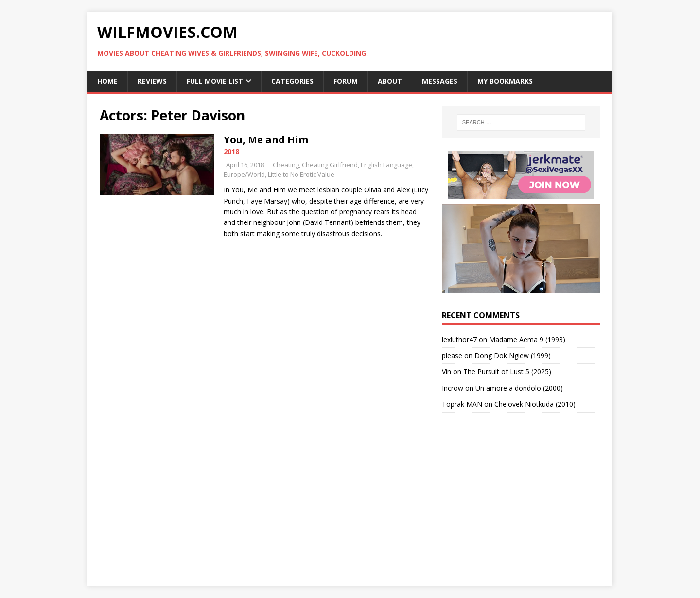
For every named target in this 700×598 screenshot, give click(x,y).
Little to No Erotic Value (301, 174)
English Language (386, 165)
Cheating (286, 165)
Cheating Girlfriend (330, 165)
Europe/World (244, 174)
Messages (440, 81)
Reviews (152, 81)
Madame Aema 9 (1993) (527, 339)
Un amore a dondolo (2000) (519, 388)
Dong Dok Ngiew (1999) (513, 355)
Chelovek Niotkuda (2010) (535, 404)
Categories (292, 81)
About (390, 81)
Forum (346, 81)
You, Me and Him (266, 140)
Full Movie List (215, 81)
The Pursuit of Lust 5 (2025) (507, 371)
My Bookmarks (505, 81)
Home (107, 81)
